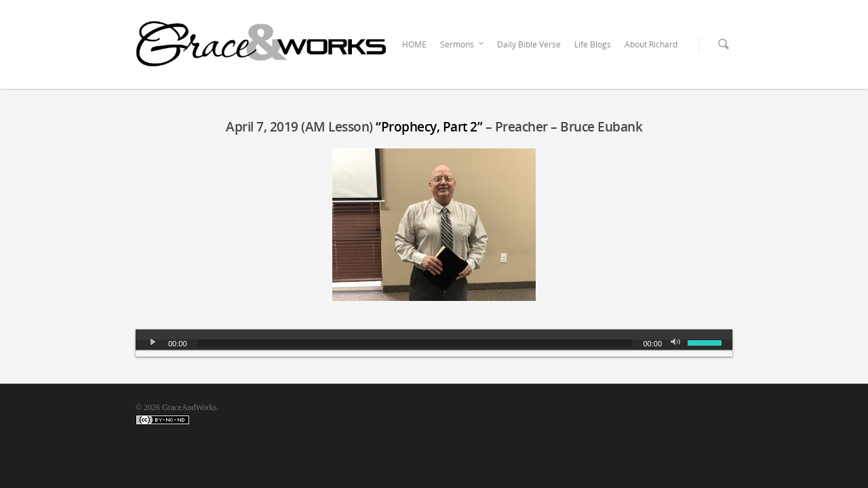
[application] (434, 343)
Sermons (462, 45)
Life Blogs (593, 44)
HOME (414, 44)
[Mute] (677, 343)
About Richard (651, 44)
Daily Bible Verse (529, 44)
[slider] (415, 343)
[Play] (153, 343)
